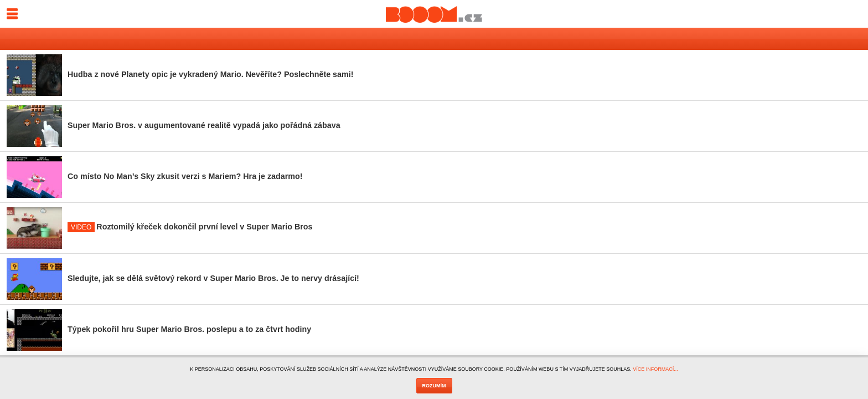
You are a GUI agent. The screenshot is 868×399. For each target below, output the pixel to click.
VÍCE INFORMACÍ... (655, 369)
